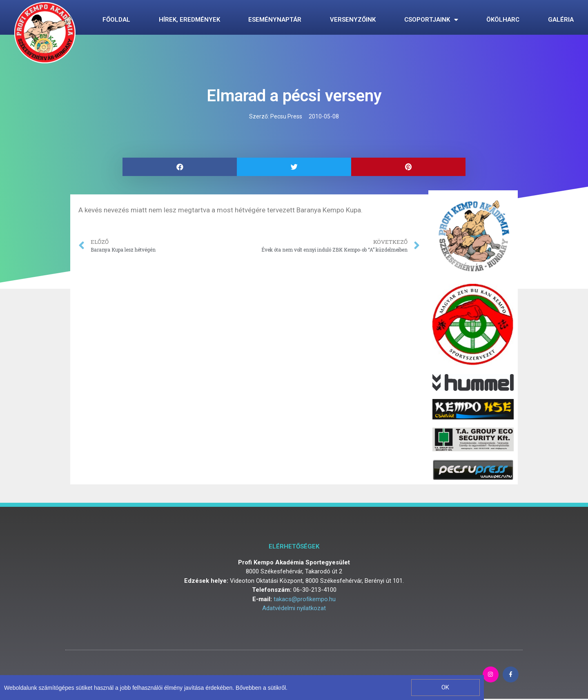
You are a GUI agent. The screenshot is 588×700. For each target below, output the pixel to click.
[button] (445, 688)
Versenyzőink (353, 20)
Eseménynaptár (275, 20)
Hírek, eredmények (189, 20)
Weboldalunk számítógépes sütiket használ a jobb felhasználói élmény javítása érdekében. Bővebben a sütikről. (146, 688)
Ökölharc (503, 20)
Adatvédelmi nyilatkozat (294, 608)
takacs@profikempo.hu (305, 599)
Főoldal (116, 20)
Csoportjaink (431, 20)
